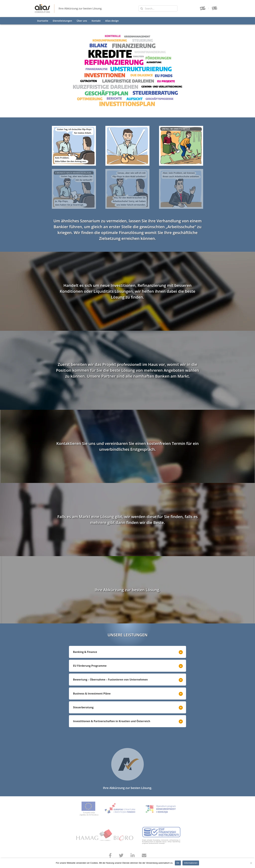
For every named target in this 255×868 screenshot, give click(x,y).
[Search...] (158, 8)
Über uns (82, 21)
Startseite (43, 21)
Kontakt (96, 21)
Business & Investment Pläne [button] (92, 694)
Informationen (191, 863)
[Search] (142, 8)
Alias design (112, 21)
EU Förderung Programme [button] (90, 666)
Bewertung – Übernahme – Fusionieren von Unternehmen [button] (110, 680)
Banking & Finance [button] (85, 652)
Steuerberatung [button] (83, 707)
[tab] (127, 653)
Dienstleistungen (62, 21)
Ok (178, 863)
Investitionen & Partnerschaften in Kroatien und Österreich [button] (112, 721)
